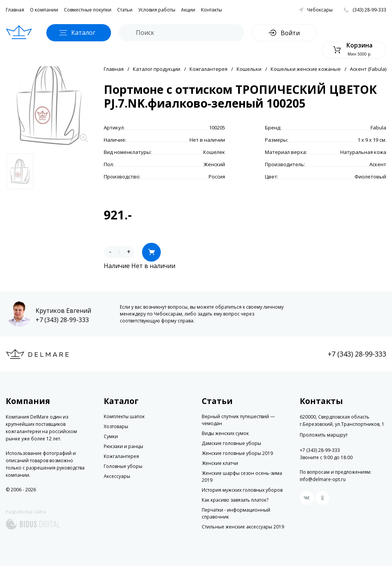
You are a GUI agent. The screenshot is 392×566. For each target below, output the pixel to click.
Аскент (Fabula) (368, 69)
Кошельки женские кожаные (306, 69)
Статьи (125, 10)
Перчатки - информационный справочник (236, 513)
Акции (188, 10)
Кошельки (249, 69)
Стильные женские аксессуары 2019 (243, 527)
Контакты (212, 10)
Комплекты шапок (124, 416)
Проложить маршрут (324, 435)
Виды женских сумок (225, 433)
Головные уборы (123, 466)
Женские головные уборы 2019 (237, 453)
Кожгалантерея (208, 69)
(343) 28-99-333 (369, 10)
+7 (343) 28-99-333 (62, 320)
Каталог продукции (157, 69)
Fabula (378, 128)
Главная (15, 10)
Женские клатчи (220, 463)
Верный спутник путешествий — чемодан (238, 420)
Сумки (111, 436)
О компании (44, 10)
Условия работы (157, 10)
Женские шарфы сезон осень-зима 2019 (242, 477)
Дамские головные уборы (231, 443)
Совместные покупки (88, 10)
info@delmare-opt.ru (323, 479)
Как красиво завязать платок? (235, 500)
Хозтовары (116, 426)
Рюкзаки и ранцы (123, 446)
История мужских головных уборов (242, 490)
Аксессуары (117, 476)
